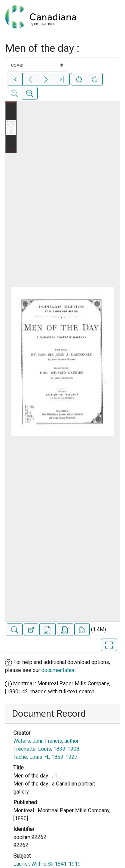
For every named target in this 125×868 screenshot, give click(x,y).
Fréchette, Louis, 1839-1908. (47, 749)
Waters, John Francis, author (46, 741)
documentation (58, 670)
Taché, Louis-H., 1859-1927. (46, 757)
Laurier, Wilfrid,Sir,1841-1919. (47, 864)
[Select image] (37, 65)
